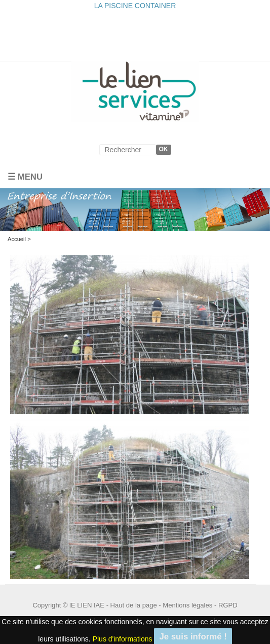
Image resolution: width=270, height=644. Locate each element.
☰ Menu (25, 177)
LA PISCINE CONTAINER (135, 6)
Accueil (17, 239)
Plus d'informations (123, 638)
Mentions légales (187, 605)
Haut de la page (134, 605)
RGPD (228, 605)
